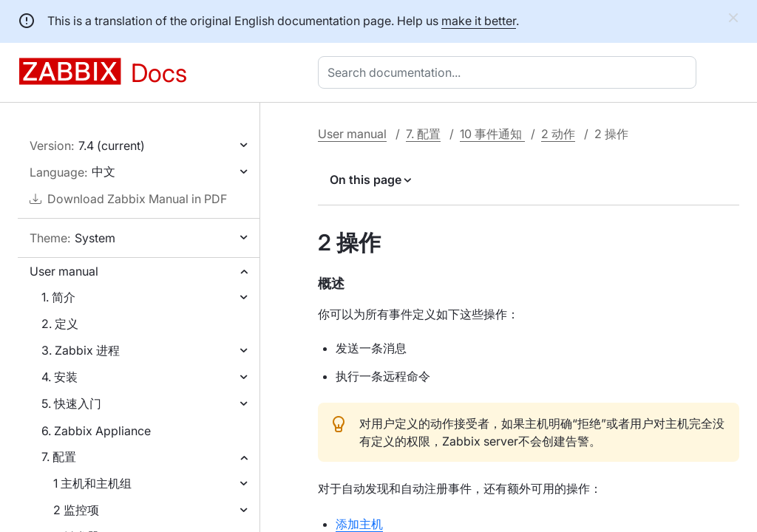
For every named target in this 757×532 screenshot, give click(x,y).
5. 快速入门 (71, 403)
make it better (479, 21)
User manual (64, 271)
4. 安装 (60, 377)
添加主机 (359, 524)
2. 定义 (60, 324)
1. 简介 (58, 297)
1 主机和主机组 (92, 483)
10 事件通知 (492, 134)
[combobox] (510, 72)
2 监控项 (76, 510)
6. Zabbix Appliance (96, 431)
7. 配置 (59, 457)
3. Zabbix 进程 (81, 350)
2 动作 (558, 134)
